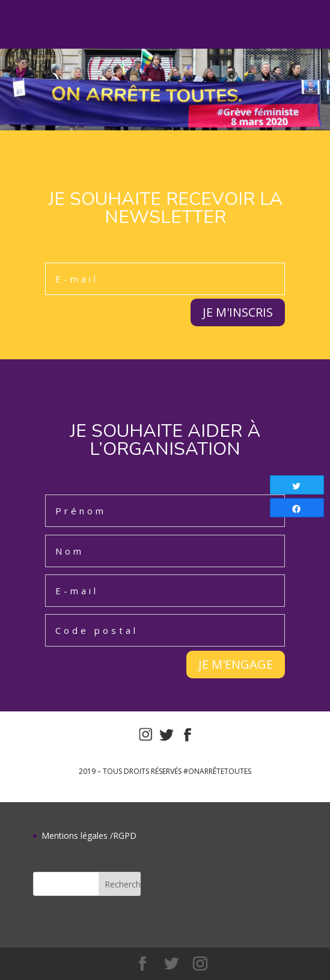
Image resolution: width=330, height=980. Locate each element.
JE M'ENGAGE (236, 664)
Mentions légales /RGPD (89, 835)
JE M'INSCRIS (238, 312)
